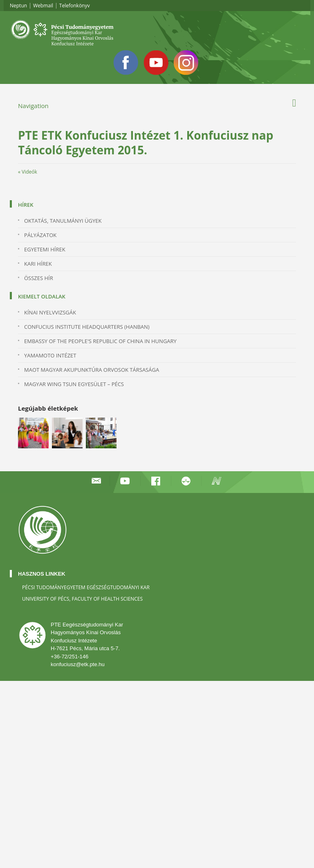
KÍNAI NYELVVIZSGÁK (50, 312)
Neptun (18, 6)
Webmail (43, 6)
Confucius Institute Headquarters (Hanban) (87, 327)
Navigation (33, 106)
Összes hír (39, 278)
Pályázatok (40, 235)
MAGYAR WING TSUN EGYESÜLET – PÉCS (74, 384)
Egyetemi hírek (45, 249)
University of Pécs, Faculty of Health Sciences (82, 599)
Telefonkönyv (75, 6)
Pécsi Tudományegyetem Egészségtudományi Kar (86, 587)
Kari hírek (38, 264)
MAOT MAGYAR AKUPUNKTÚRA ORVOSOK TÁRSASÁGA (92, 370)
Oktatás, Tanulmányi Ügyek (63, 221)
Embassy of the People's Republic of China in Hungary (100, 341)
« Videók (28, 172)
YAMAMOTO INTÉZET (50, 355)
